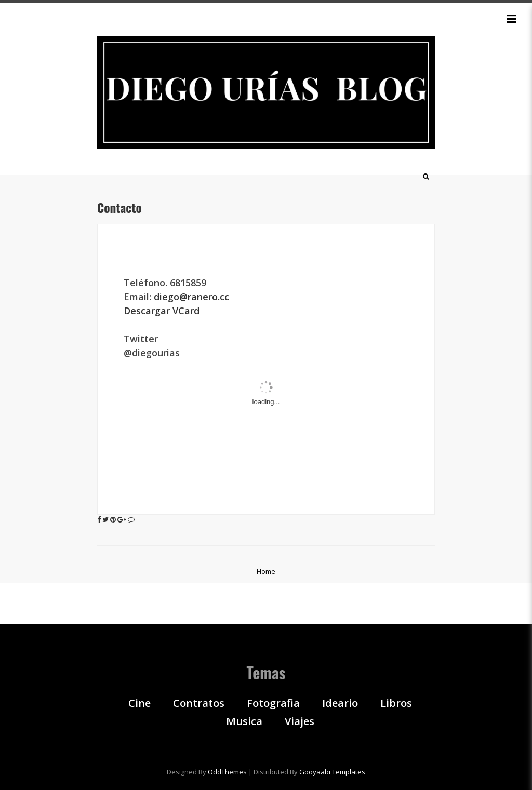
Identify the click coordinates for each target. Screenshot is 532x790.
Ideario (340, 703)
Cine (139, 703)
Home (266, 571)
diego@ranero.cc (193, 297)
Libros (396, 703)
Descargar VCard (162, 311)
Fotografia (273, 703)
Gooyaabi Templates (332, 772)
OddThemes (227, 772)
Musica (244, 721)
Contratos (199, 703)
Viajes (300, 721)
